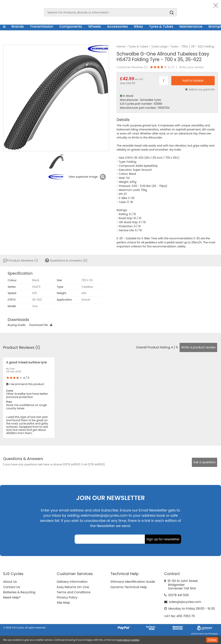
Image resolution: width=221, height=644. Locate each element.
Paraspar (213, 634)
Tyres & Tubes (161, 26)
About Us (10, 582)
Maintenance (191, 26)
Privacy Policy (67, 597)
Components (71, 26)
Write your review (191, 67)
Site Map (63, 603)
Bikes (138, 26)
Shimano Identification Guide (133, 582)
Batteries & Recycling (19, 592)
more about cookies (128, 640)
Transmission (42, 26)
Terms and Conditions (74, 592)
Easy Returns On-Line (73, 587)
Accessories (117, 26)
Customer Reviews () (132, 67)
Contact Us (12, 587)
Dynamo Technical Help (129, 587)
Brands (18, 26)
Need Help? (12, 597)
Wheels (95, 26)
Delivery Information (72, 582)
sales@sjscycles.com (185, 602)
